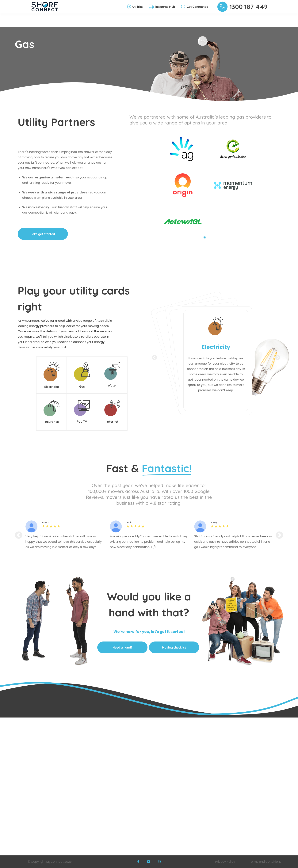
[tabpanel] (180, 181)
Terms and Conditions (265, 862)
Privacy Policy (225, 862)
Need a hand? (122, 647)
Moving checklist (174, 647)
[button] (135, 7)
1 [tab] (205, 237)
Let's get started (43, 234)
